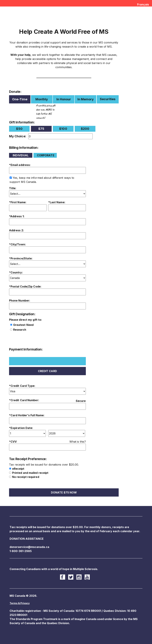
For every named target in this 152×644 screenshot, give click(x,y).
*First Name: (18, 202)
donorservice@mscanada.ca (29, 547)
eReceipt (18, 469)
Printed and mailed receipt (30, 473)
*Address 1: (17, 216)
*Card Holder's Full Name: (27, 415)
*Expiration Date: (21, 428)
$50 (19, 129)
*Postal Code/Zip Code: (25, 286)
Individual (21, 155)
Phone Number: (20, 301)
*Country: (16, 272)
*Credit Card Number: (24, 400)
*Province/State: (21, 258)
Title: (13, 188)
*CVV (13, 442)
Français (143, 4)
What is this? (78, 442)
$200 (85, 129)
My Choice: (18, 136)
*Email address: (20, 165)
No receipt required (26, 477)
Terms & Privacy (20, 603)
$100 (63, 129)
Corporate (46, 155)
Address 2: (16, 230)
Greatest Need (23, 325)
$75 (41, 129)
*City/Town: (17, 244)
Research (20, 330)
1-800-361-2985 (21, 551)
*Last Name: (57, 202)
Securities (108, 99)
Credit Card (47, 371)
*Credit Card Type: (22, 386)
